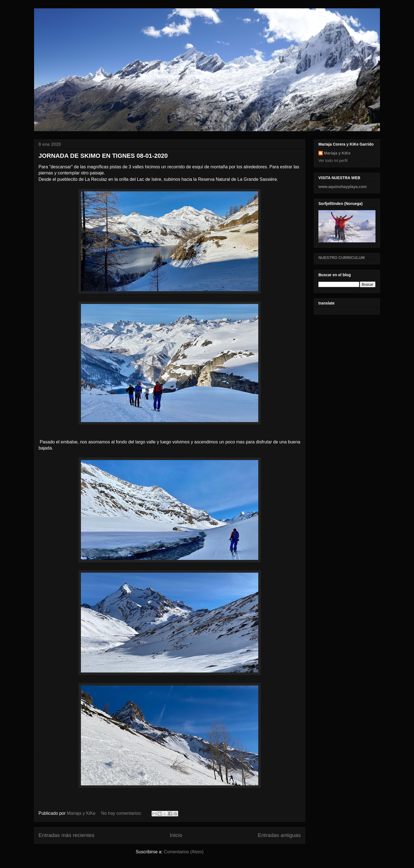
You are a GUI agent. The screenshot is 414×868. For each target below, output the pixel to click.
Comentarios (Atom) (184, 852)
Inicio (176, 835)
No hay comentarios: (122, 813)
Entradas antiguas (279, 835)
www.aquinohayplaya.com (343, 187)
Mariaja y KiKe (337, 153)
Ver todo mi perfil (333, 161)
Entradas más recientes (67, 835)
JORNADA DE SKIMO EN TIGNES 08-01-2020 (103, 156)
